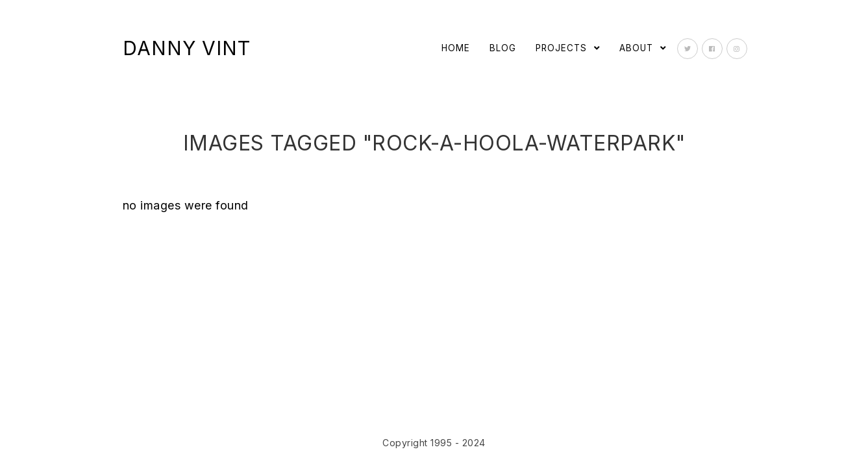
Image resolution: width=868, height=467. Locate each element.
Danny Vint (187, 48)
